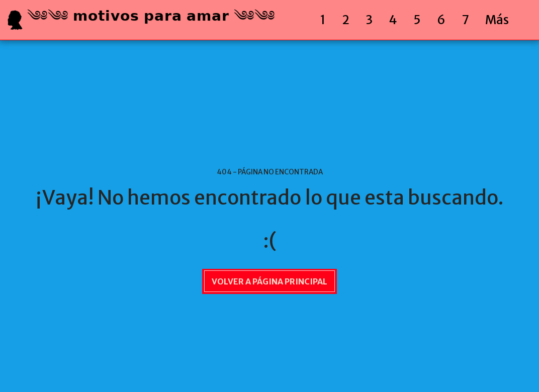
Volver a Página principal (269, 281)
